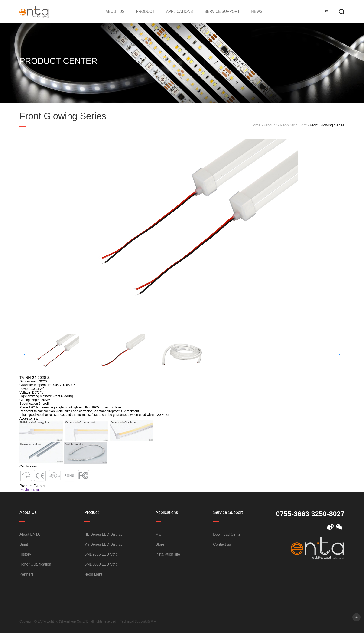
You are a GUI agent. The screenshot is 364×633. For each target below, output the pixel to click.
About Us (115, 12)
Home (255, 125)
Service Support (222, 12)
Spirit (24, 544)
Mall (159, 534)
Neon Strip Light (293, 125)
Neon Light (93, 574)
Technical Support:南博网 (138, 621)
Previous (26, 490)
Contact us (222, 544)
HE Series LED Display (103, 534)
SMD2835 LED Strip (101, 554)
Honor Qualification (35, 564)
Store (160, 544)
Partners (26, 574)
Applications (179, 12)
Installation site (168, 554)
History (25, 554)
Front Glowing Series (327, 125)
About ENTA (30, 534)
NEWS (257, 12)
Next (36, 490)
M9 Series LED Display (103, 544)
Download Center (227, 534)
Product (145, 12)
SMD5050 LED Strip (101, 564)
